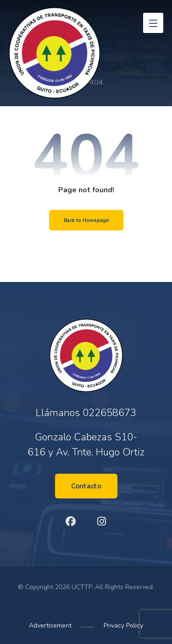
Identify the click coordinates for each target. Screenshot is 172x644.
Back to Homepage (86, 220)
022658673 (109, 413)
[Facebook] (71, 521)
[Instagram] (102, 521)
